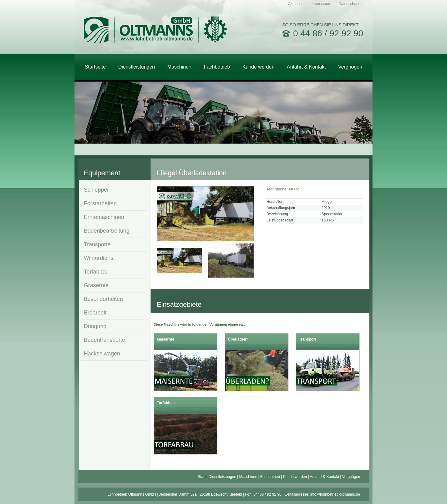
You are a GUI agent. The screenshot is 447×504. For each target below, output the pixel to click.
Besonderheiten (103, 299)
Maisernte (165, 339)
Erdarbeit (95, 313)
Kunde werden (295, 477)
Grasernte (96, 285)
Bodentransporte (104, 340)
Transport (307, 339)
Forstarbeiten (100, 203)
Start (202, 477)
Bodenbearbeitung (107, 231)
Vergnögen (351, 477)
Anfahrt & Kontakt (324, 477)
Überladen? (238, 339)
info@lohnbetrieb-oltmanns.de (335, 494)
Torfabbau (96, 272)
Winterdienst (99, 258)
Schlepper (96, 190)
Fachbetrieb (270, 477)
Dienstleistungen (222, 477)
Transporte (97, 244)
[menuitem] (296, 4)
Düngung (95, 326)
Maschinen (248, 477)
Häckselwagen (102, 354)
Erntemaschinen (104, 217)
